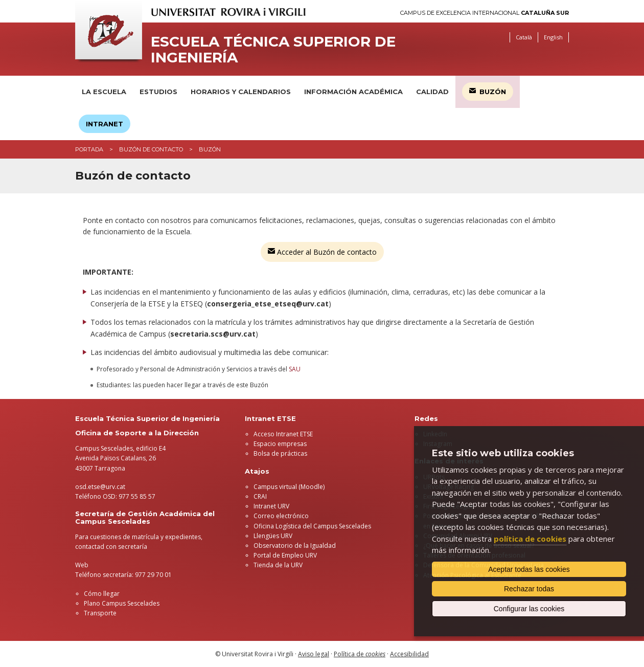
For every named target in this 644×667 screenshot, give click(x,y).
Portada (89, 149)
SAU (295, 369)
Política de (360, 654)
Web (82, 565)
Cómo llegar (102, 594)
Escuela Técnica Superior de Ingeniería (273, 50)
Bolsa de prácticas (280, 453)
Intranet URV (271, 506)
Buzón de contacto (151, 149)
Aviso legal (314, 654)
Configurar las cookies (529, 609)
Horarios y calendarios (241, 92)
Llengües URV (273, 536)
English (553, 37)
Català (524, 37)
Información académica (353, 92)
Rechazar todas (529, 589)
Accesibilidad (409, 654)
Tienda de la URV (278, 565)
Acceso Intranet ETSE (283, 434)
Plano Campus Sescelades (122, 603)
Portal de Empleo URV (285, 555)
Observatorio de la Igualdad (295, 546)
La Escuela (104, 92)
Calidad (432, 92)
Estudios (158, 92)
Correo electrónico (281, 516)
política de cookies (530, 539)
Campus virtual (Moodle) (289, 487)
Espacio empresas (280, 444)
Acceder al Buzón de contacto (322, 252)
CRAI (260, 496)
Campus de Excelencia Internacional (485, 13)
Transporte (100, 613)
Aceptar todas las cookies (529, 569)
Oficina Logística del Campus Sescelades (312, 526)
